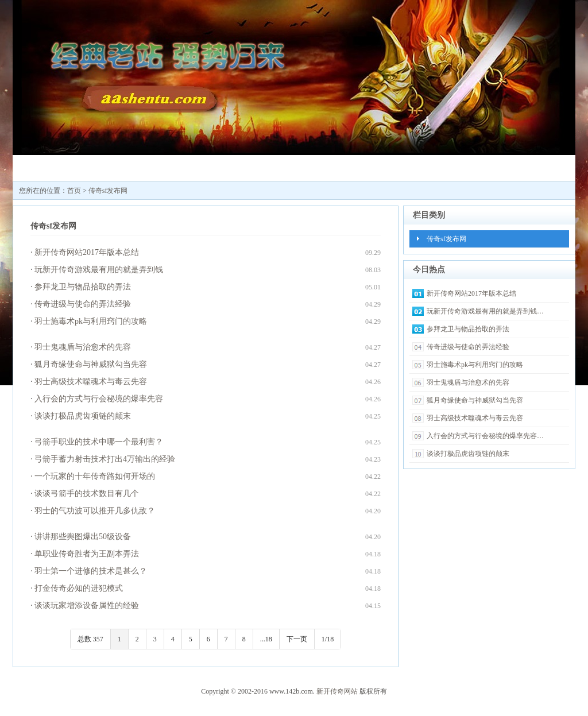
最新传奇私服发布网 (254, 171)
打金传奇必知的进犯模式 (79, 588)
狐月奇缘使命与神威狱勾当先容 (91, 364)
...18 (266, 639)
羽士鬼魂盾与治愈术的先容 (83, 347)
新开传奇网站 (337, 691)
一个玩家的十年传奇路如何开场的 (95, 476)
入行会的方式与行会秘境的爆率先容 (99, 399)
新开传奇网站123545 (117, 171)
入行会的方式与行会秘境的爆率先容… (485, 436)
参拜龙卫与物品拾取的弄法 (83, 287)
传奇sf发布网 (185, 167)
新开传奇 (48, 167)
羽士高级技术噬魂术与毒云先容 (91, 382)
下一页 (297, 639)
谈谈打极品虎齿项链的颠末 (83, 416)
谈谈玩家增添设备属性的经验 (87, 605)
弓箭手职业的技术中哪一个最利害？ (99, 442)
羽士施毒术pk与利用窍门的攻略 (91, 321)
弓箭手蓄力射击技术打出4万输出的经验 (105, 459)
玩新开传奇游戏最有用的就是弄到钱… (485, 311)
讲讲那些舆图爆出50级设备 (83, 537)
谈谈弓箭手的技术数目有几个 (87, 494)
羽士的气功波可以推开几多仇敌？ (95, 511)
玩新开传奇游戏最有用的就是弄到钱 (99, 270)
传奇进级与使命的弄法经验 (83, 304)
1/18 (328, 639)
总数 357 (90, 639)
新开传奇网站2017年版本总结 (87, 252)
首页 (74, 191)
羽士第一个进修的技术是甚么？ (91, 571)
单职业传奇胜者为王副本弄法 (87, 554)
